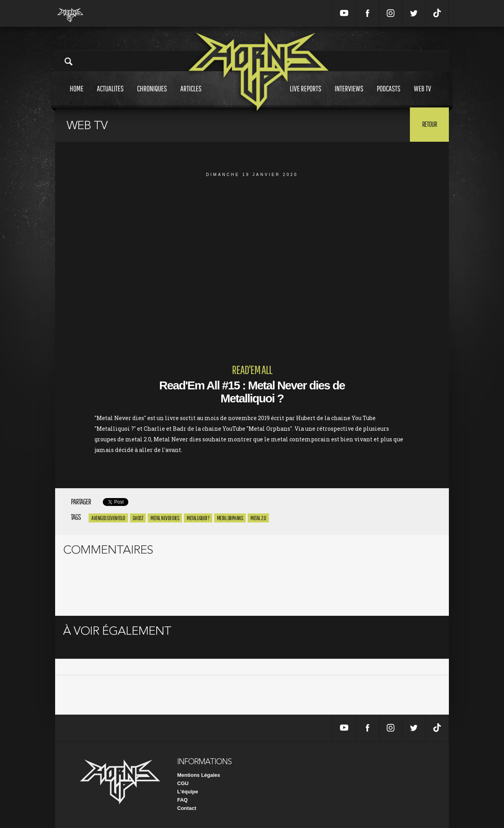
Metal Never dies (165, 518)
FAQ (183, 800)
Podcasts (389, 96)
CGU (183, 783)
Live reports (306, 96)
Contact (187, 808)
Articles (191, 96)
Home (77, 96)
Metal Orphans (230, 518)
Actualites (110, 96)
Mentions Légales (199, 775)
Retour (429, 124)
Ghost (138, 518)
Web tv (422, 96)
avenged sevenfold (108, 518)
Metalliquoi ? (198, 518)
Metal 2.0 (258, 518)
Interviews (349, 96)
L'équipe (188, 792)
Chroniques (152, 96)
